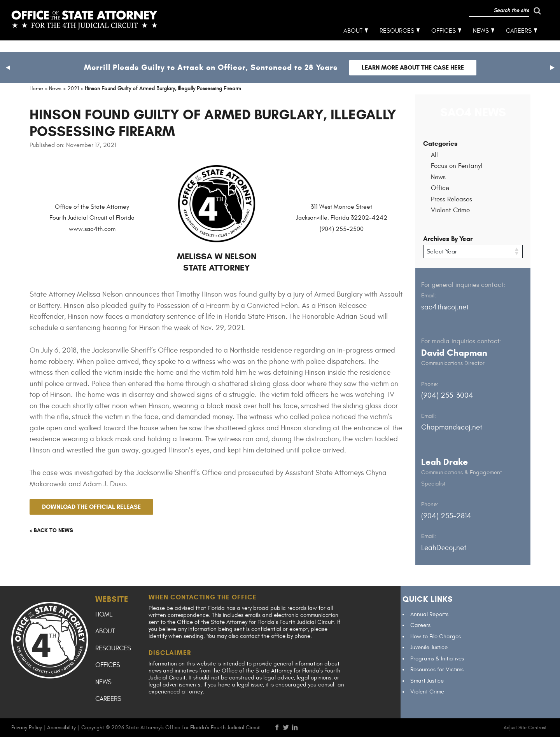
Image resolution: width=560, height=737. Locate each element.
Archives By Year (448, 239)
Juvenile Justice (429, 647)
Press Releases (451, 199)
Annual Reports (429, 614)
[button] (8, 68)
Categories (440, 144)
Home (104, 614)
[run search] (504, 23)
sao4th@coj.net (445, 307)
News (481, 43)
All (434, 155)
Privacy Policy (27, 727)
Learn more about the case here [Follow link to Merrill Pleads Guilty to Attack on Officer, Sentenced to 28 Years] (413, 67)
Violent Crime (450, 210)
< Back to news (51, 530)
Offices (444, 43)
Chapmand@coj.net (452, 427)
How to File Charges (436, 636)
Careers (519, 43)
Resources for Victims (437, 670)
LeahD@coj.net (444, 547)
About (353, 43)
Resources (397, 43)
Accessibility (61, 727)
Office (440, 188)
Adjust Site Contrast (525, 727)
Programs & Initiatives (437, 658)
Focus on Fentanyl (457, 166)
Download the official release (91, 507)
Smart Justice (427, 680)
